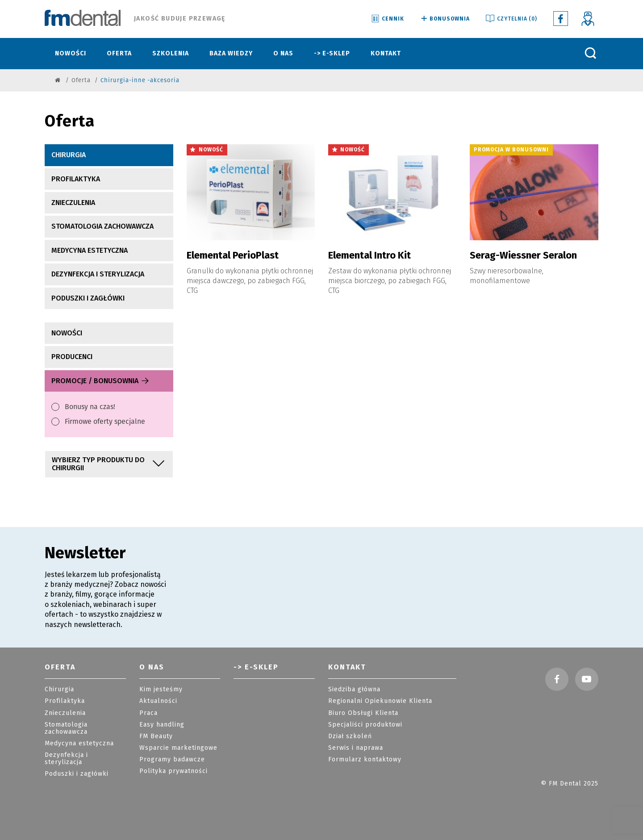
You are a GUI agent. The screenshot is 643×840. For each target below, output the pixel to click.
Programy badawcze (172, 759)
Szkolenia (171, 53)
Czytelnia (511, 19)
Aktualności (158, 701)
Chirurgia (69, 155)
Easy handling (162, 725)
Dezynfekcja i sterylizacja (98, 274)
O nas (283, 53)
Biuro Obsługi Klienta (363, 713)
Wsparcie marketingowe (178, 748)
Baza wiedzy (231, 53)
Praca (148, 713)
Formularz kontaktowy (365, 759)
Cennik (387, 19)
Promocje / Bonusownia (101, 381)
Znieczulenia (73, 203)
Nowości (71, 53)
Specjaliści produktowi (365, 725)
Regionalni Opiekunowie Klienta (380, 701)
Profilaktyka (76, 179)
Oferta (119, 53)
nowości (67, 333)
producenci (72, 357)
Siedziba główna (354, 689)
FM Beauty (156, 736)
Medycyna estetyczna (90, 250)
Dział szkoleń (350, 736)
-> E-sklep (332, 53)
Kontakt (386, 53)
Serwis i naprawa (356, 748)
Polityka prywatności (173, 771)
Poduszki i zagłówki (88, 298)
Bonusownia (444, 19)
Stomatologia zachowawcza (102, 226)
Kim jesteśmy (161, 689)
